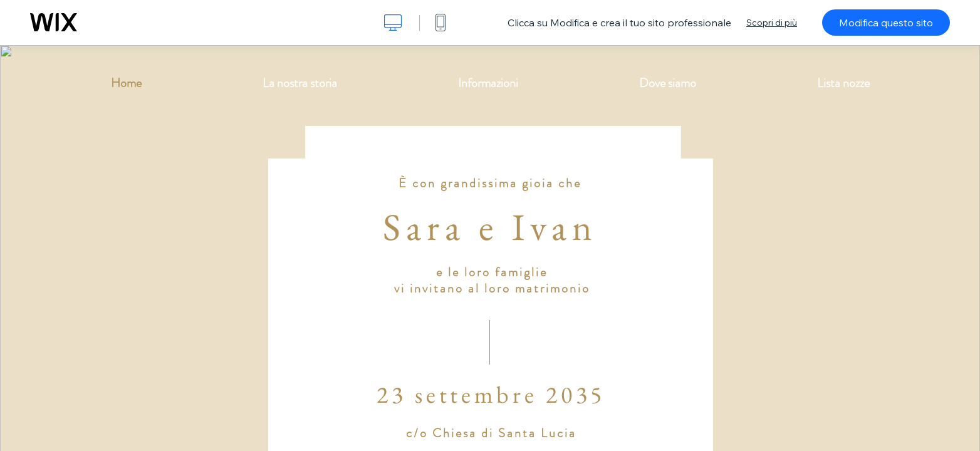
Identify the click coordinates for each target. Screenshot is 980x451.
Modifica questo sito (886, 23)
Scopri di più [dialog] (772, 23)
